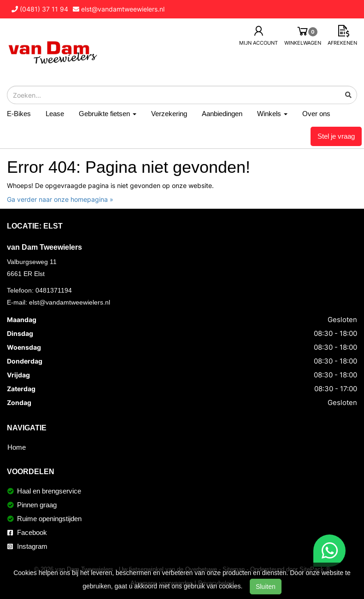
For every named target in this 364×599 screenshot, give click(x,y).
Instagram (27, 546)
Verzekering (169, 114)
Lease (55, 114)
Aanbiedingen (222, 114)
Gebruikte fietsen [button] (108, 114)
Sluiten (266, 587)
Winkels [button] (272, 114)
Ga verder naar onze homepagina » (60, 199)
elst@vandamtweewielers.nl (70, 302)
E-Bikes (19, 114)
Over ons (316, 114)
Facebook (27, 532)
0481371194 (54, 290)
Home (17, 447)
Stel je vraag (336, 136)
